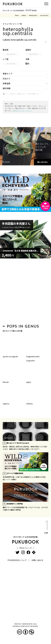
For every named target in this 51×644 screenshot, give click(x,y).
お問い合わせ (37, 560)
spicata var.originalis (10, 356)
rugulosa (6, 404)
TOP (46, 528)
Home (17, 15)
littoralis (6, 382)
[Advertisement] (26, 292)
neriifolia (29, 404)
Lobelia (24, 15)
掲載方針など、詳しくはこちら (22, 111)
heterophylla (33, 15)
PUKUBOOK (13, 4)
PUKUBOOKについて (17, 560)
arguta (29, 382)
